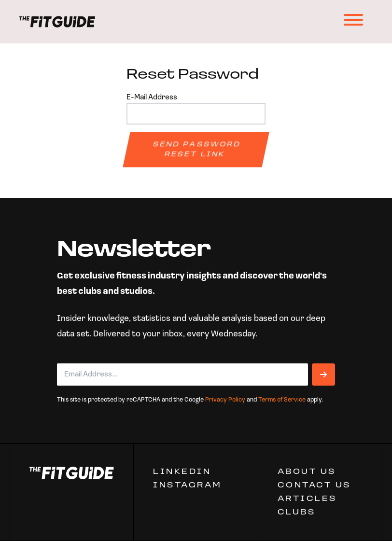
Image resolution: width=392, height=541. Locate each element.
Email (71, 356)
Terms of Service (282, 400)
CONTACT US (314, 486)
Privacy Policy (225, 400)
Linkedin (182, 472)
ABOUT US (307, 472)
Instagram (188, 486)
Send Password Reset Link (197, 150)
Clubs (297, 513)
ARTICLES (307, 499)
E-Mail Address (152, 97)
